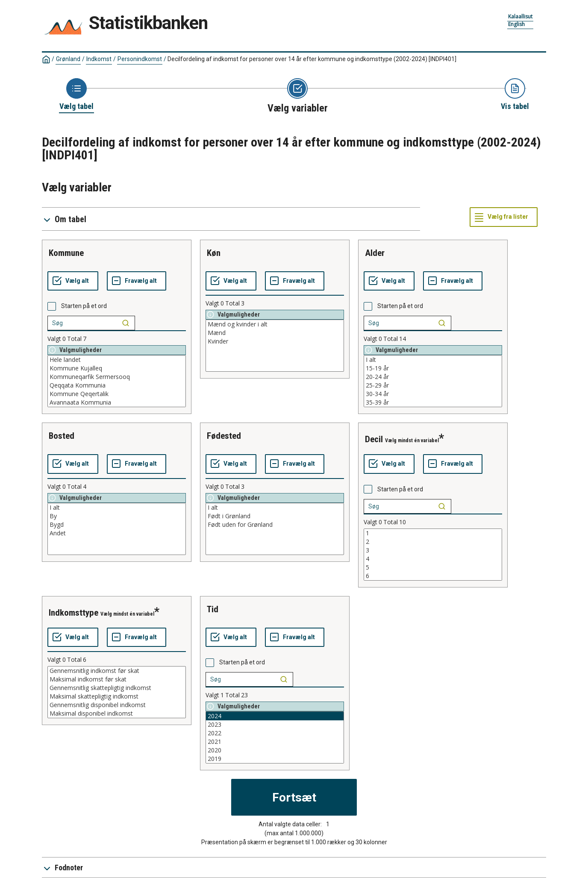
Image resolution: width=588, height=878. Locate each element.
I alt (433, 360)
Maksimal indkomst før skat (117, 679)
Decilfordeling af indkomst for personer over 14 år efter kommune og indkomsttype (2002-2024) (312, 59)
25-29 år (433, 385)
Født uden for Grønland (275, 525)
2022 (275, 733)
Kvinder (275, 341)
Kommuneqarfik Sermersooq (117, 377)
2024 (275, 716)
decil (374, 439)
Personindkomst (140, 59)
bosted (62, 436)
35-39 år (433, 402)
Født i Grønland (275, 516)
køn (214, 253)
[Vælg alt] (73, 281)
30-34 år (433, 394)
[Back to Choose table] (76, 95)
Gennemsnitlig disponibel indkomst (117, 705)
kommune (66, 253)
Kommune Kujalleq (117, 368)
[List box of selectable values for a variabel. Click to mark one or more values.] (117, 381)
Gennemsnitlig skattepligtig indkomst (117, 688)
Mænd (275, 333)
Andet (117, 533)
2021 (275, 742)
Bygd (117, 525)
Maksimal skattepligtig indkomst (117, 696)
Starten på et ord (84, 306)
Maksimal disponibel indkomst (117, 714)
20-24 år (433, 377)
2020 (275, 750)
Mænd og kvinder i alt (275, 324)
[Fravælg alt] (137, 281)
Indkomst (99, 59)
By (117, 516)
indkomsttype (73, 613)
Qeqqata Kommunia (117, 385)
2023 (275, 725)
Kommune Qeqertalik (117, 394)
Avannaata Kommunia (117, 402)
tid (213, 609)
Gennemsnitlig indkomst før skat (117, 671)
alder (375, 253)
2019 (275, 759)
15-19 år (433, 368)
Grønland (68, 59)
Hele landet (117, 360)
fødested (224, 436)
